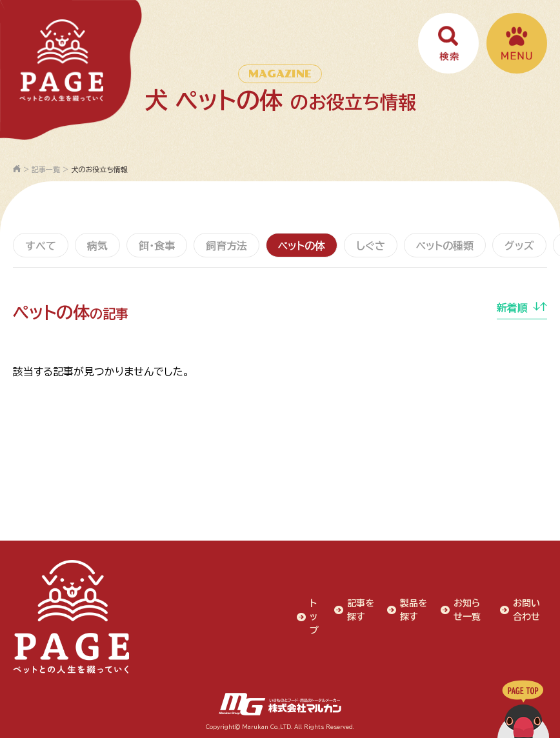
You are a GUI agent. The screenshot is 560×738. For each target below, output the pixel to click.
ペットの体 (302, 246)
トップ (314, 617)
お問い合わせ (526, 610)
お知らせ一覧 (467, 610)
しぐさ (371, 246)
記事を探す (361, 610)
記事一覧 (46, 169)
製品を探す (414, 610)
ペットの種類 (445, 246)
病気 (97, 246)
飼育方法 (226, 246)
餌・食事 (157, 246)
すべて (41, 246)
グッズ (519, 246)
